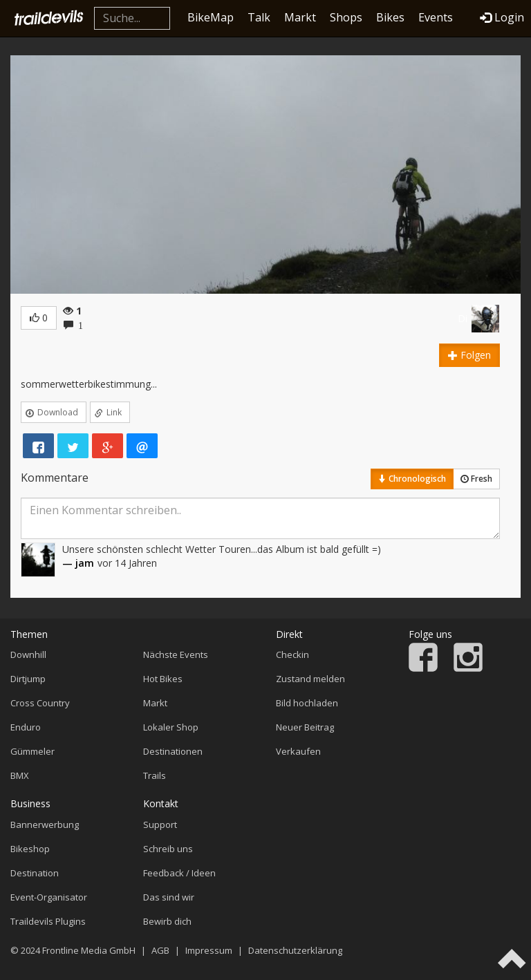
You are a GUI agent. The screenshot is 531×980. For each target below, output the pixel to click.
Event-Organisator (49, 897)
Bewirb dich (167, 921)
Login (502, 17)
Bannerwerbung (45, 824)
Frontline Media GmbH (89, 950)
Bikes (390, 17)
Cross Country (40, 703)
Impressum (209, 950)
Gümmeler (32, 751)
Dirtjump (28, 679)
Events (436, 17)
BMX (20, 775)
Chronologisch (412, 479)
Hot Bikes (163, 679)
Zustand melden (310, 679)
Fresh (476, 479)
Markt (300, 17)
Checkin (292, 654)
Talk (259, 17)
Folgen (469, 355)
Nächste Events (176, 654)
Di (463, 318)
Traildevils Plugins (48, 921)
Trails (155, 775)
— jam (78, 563)
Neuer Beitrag (305, 727)
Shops (346, 17)
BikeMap (211, 17)
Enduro (26, 727)
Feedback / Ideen (179, 873)
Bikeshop (30, 849)
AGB (160, 950)
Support (160, 824)
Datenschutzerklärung (295, 950)
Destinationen (173, 751)
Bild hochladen (307, 703)
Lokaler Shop (171, 727)
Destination (35, 873)
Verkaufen (298, 751)
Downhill (28, 654)
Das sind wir (169, 897)
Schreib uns (168, 849)
